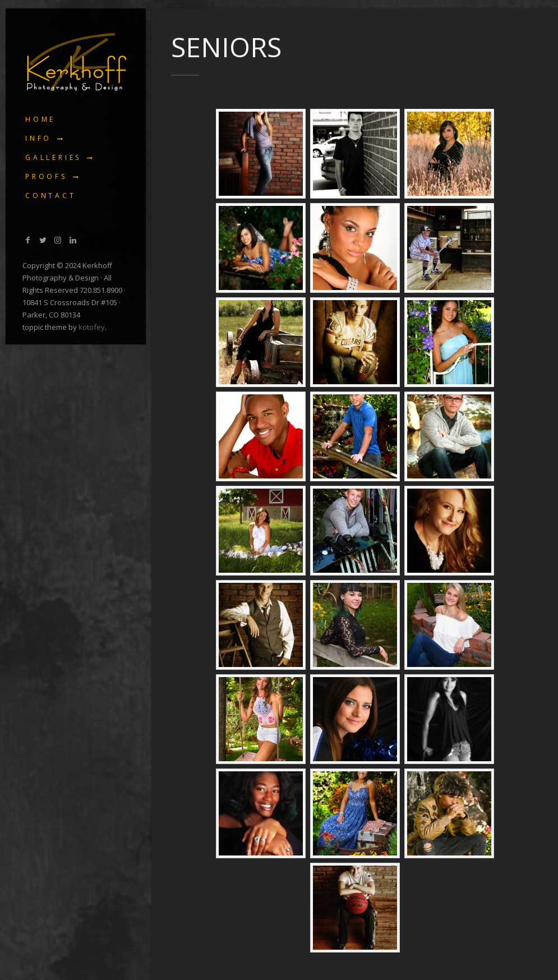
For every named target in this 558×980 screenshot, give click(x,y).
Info (38, 138)
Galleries (53, 157)
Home (40, 119)
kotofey (92, 327)
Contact (51, 195)
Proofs (46, 176)
